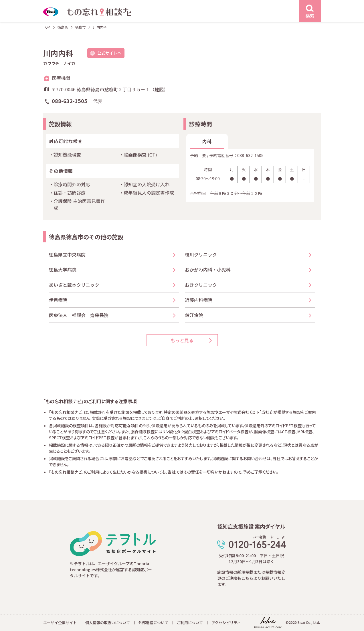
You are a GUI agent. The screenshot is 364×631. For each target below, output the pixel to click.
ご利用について (190, 623)
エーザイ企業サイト (60, 623)
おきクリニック (201, 285)
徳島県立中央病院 (67, 254)
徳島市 (80, 27)
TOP (47, 27)
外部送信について (153, 623)
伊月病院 (58, 300)
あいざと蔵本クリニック (74, 285)
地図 (159, 89)
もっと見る (182, 340)
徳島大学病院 (63, 270)
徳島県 (63, 27)
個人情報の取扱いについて (108, 623)
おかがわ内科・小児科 (208, 270)
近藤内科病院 (199, 300)
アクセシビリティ (226, 623)
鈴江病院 (194, 315)
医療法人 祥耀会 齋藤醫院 (79, 315)
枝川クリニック (201, 254)
